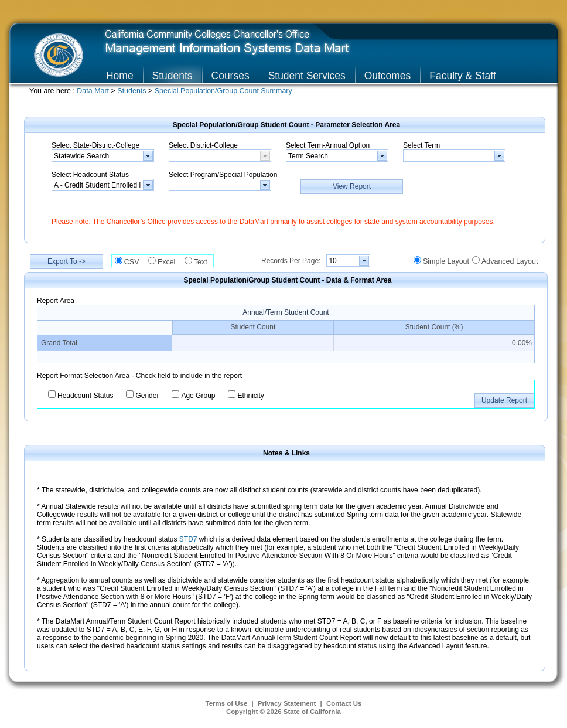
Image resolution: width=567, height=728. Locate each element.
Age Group (198, 396)
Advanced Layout (510, 261)
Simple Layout (446, 261)
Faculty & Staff (462, 76)
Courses (230, 76)
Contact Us (344, 703)
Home (120, 76)
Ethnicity (250, 396)
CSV (135, 262)
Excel (170, 262)
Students (173, 76)
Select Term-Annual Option (328, 145)
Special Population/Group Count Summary (223, 91)
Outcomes (388, 76)
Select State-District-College (95, 145)
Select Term (421, 145)
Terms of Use (227, 703)
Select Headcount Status (90, 175)
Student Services (307, 76)
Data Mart (94, 91)
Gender (147, 396)
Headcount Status (85, 396)
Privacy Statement (287, 703)
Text (204, 262)
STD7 (188, 539)
